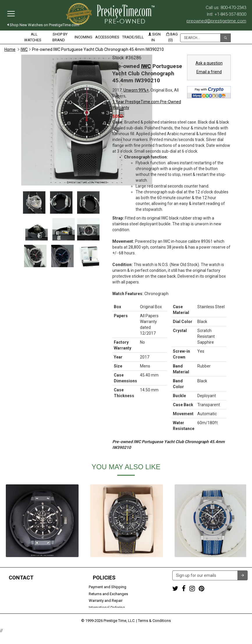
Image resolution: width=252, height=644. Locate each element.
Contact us (14, 614)
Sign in (155, 37)
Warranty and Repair (106, 601)
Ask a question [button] (209, 63)
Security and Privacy (105, 614)
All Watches (33, 37)
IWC (24, 49)
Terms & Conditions (154, 631)
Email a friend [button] (209, 72)
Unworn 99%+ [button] (136, 90)
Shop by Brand (60, 37)
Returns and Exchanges (108, 594)
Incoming (83, 37)
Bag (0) (172, 37)
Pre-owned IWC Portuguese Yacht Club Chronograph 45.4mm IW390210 (98, 49)
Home (10, 49)
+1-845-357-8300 (19, 594)
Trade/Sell (133, 37)
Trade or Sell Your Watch (25, 608)
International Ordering (107, 608)
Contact (21, 578)
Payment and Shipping (108, 587)
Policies (104, 578)
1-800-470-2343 (18, 587)
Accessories (107, 37)
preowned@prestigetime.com (216, 21)
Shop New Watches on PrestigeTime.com (43, 25)
